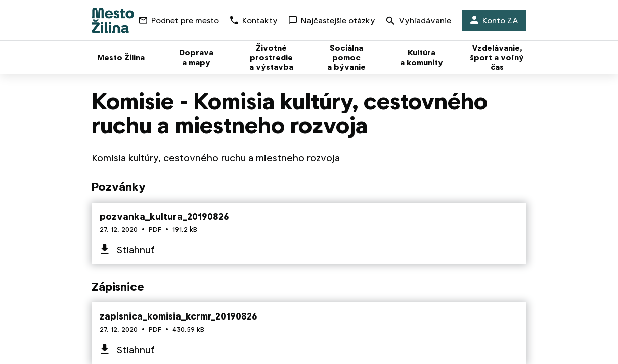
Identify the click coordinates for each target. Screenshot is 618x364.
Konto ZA (494, 20)
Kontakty (254, 20)
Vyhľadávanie (419, 21)
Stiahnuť (134, 250)
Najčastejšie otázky (332, 20)
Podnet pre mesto (179, 20)
